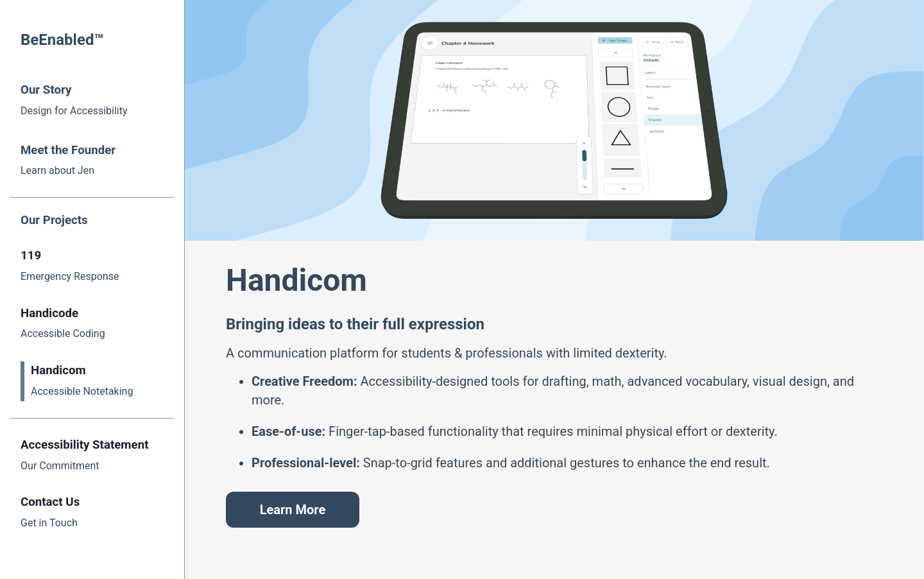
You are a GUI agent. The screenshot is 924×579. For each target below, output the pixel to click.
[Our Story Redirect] (92, 99)
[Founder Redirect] (92, 160)
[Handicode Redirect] (92, 324)
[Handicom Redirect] (97, 381)
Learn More (293, 510)
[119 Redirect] (92, 266)
